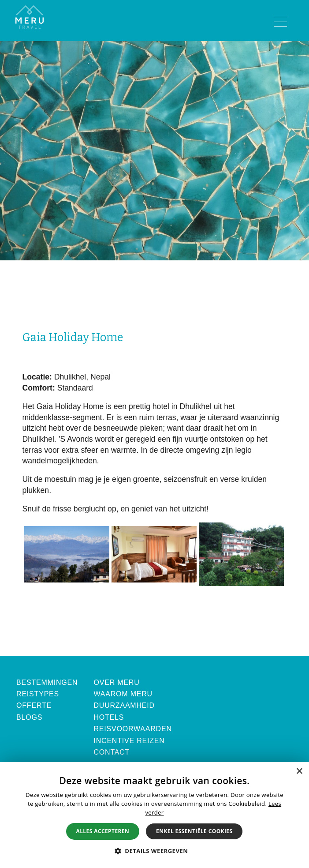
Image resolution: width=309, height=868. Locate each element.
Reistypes (38, 694)
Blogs (29, 717)
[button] (155, 851)
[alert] (154, 815)
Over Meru (116, 682)
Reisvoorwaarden (132, 729)
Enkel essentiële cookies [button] (194, 831)
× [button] (299, 772)
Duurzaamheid (124, 705)
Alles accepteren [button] (103, 831)
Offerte (34, 705)
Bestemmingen (47, 682)
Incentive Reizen (129, 741)
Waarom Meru (123, 694)
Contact (112, 752)
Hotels (109, 717)
